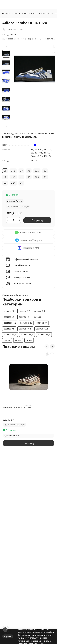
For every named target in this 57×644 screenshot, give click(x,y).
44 (41, 156)
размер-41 (39, 317)
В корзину (37, 220)
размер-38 (39, 311)
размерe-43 (26, 323)
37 (41, 149)
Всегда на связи (22, 284)
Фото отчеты (21, 271)
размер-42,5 (42, 329)
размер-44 (42, 323)
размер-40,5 (25, 329)
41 (45, 153)
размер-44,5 (10, 335)
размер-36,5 (27, 335)
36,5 (37, 149)
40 (36, 153)
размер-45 (9, 329)
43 (37, 156)
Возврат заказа (22, 278)
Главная (6, 14)
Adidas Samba (31, 14)
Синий (29, 340)
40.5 (40, 153)
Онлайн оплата (22, 265)
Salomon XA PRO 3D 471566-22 (19, 408)
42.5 (33, 156)
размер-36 (9, 311)
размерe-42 (10, 323)
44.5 (46, 156)
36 (32, 149)
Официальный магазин (26, 259)
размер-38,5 (44, 335)
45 (50, 156)
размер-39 (9, 317)
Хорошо (8, 636)
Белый (18, 340)
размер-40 (24, 317)
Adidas (17, 14)
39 (32, 153)
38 (45, 149)
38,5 (49, 149)
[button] (6, 126)
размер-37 (24, 311)
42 (48, 153)
